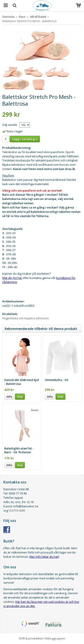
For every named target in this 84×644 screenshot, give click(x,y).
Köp (20, 397)
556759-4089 (17, 510)
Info (9, 397)
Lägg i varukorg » (25, 139)
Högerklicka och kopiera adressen (26, 318)
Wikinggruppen (55, 638)
